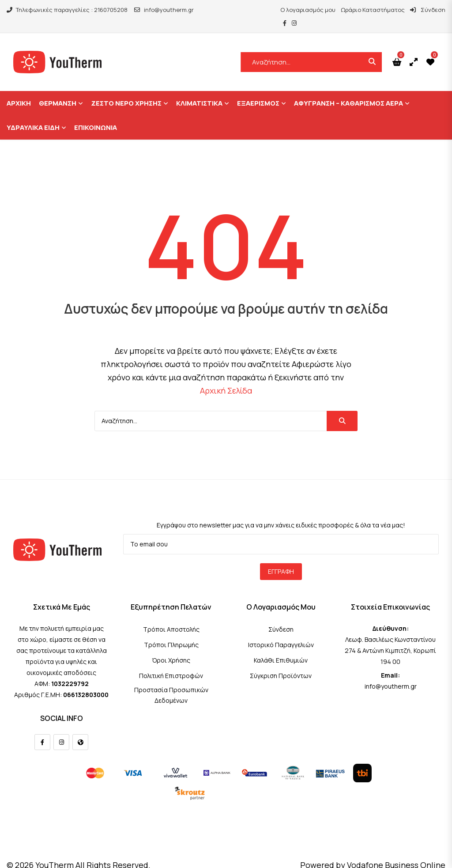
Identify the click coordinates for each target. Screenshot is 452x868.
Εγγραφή (281, 558)
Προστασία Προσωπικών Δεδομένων (171, 681)
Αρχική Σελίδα (226, 377)
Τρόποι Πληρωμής (171, 631)
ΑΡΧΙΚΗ (19, 90)
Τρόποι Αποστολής (171, 616)
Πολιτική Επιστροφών (171, 662)
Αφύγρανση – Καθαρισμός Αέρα (348, 90)
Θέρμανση (58, 90)
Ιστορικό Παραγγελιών (281, 631)
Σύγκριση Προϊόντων (281, 662)
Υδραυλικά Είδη (33, 114)
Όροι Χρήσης (171, 646)
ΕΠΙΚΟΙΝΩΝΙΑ (96, 114)
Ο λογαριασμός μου (284, 10)
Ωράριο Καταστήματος (348, 10)
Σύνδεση (403, 10)
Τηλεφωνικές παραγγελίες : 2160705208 (67, 10)
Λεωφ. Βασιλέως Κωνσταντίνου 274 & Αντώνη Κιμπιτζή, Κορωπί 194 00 (390, 637)
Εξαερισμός (258, 90)
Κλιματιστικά (199, 90)
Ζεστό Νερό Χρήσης (126, 90)
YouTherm (55, 851)
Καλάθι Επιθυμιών (281, 646)
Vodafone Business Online (396, 851)
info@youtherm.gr (164, 10)
